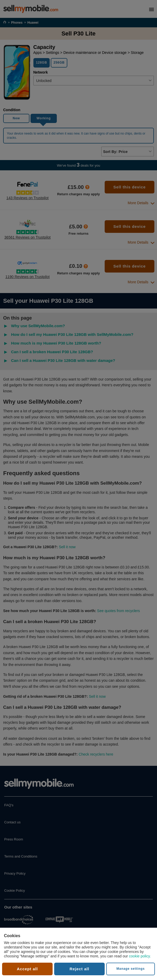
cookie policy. (140, 956)
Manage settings (131, 969)
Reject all (80, 969)
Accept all (27, 969)
